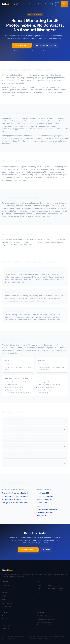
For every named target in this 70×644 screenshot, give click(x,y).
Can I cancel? (35, 463)
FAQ (46, 4)
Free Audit (52, 4)
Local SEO (40, 506)
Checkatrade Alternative (45, 512)
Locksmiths (40, 593)
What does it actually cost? (35, 421)
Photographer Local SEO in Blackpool (15, 503)
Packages (32, 4)
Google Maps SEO (43, 493)
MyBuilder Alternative (44, 499)
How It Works (16, 4)
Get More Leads (7, 603)
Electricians (51, 585)
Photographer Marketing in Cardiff (14, 499)
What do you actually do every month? (35, 429)
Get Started (5, 622)
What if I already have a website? (35, 446)
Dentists (50, 593)
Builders (61, 585)
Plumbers (39, 585)
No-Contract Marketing (45, 496)
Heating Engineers (61, 589)
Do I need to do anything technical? (35, 438)
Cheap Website (42, 503)
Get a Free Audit (22, 45)
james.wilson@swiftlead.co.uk (46, 619)
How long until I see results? (35, 455)
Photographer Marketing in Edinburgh (15, 493)
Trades (40, 4)
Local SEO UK (41, 516)
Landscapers (51, 588)
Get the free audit (28, 550)
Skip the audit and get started (45, 45)
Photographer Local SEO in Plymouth (15, 496)
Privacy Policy (6, 607)
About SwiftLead (7, 625)
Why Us (5, 596)
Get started (46, 550)
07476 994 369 (56, 4)
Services (23, 4)
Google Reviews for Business (47, 509)
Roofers (39, 588)
